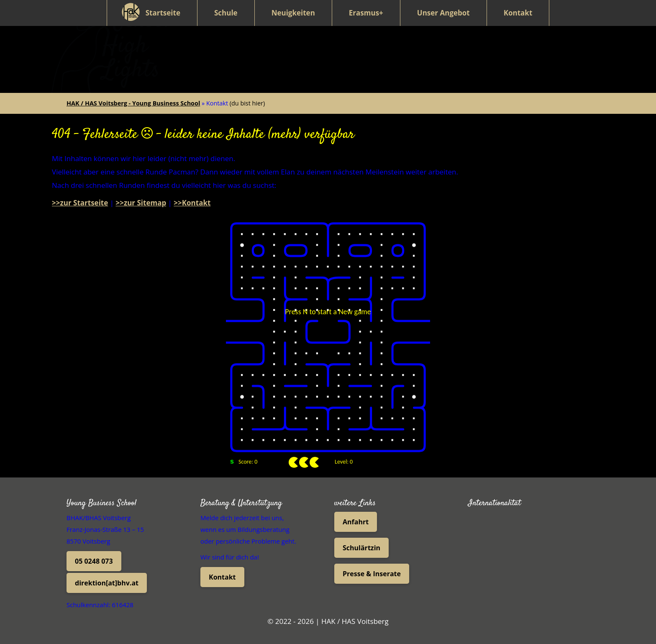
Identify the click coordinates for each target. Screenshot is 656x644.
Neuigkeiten (293, 13)
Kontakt (518, 13)
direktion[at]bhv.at (107, 577)
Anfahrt (356, 516)
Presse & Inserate (372, 568)
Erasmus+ (366, 13)
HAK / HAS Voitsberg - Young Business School (133, 98)
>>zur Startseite (80, 197)
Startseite (163, 13)
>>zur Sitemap (141, 197)
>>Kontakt (192, 197)
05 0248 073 (94, 556)
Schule (226, 13)
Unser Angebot (443, 13)
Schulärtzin (361, 542)
